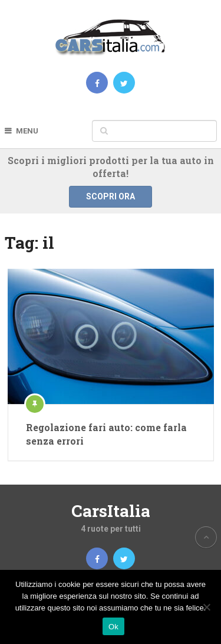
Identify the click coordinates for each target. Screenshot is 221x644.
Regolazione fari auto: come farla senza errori (106, 434)
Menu (27, 131)
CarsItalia (111, 511)
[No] (206, 607)
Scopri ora (111, 196)
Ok (113, 627)
